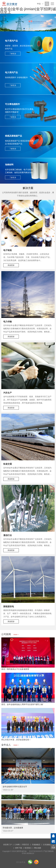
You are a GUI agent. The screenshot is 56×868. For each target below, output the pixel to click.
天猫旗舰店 (36, 845)
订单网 (17, 845)
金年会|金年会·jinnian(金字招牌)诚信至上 (28, 11)
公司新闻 (10, 634)
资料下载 (19, 848)
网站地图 (38, 848)
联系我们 (28, 848)
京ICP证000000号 (36, 851)
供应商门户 (7, 845)
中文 (39, 4)
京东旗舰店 (47, 845)
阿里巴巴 (26, 845)
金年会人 (10, 745)
